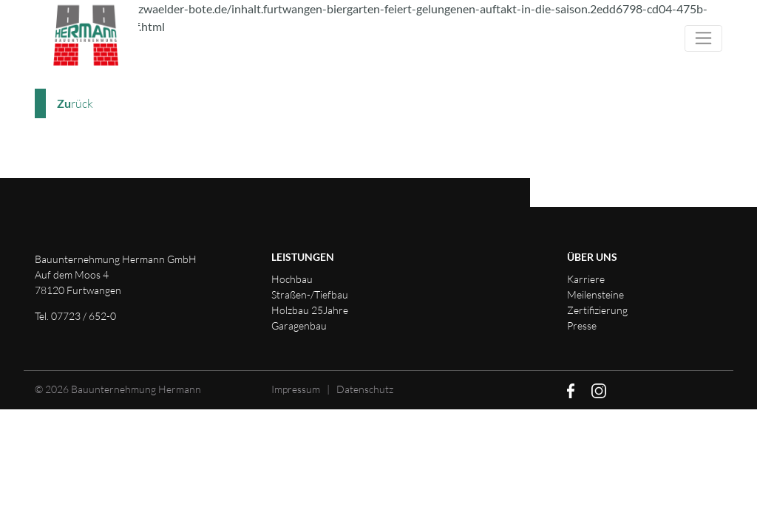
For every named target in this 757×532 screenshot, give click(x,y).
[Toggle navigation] (703, 38)
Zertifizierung (597, 310)
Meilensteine (595, 294)
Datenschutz (365, 389)
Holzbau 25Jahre (310, 310)
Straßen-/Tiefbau (310, 294)
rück (75, 103)
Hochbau (292, 279)
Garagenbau (299, 325)
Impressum (296, 389)
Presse (582, 325)
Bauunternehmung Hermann (136, 389)
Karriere (586, 279)
